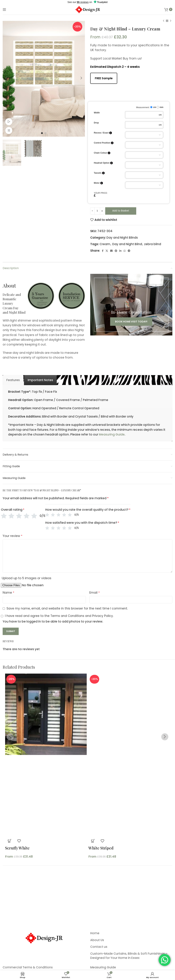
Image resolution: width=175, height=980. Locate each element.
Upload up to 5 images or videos (27, 578)
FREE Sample (104, 78)
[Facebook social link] (103, 251)
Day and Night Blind (127, 244)
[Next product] (171, 21)
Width (97, 113)
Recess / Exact (103, 133)
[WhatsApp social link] (125, 251)
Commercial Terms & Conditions (28, 967)
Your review (13, 536)
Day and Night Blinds (122, 238)
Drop (96, 123)
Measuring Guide (112, 434)
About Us (97, 940)
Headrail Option (103, 163)
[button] (10, 841)
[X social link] (107, 251)
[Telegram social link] (129, 251)
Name (8, 593)
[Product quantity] (97, 211)
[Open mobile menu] (4, 10)
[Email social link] (111, 251)
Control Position (104, 143)
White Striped (101, 848)
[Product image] (46, 796)
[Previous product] (164, 21)
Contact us (99, 947)
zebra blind (153, 244)
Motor (99, 183)
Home (95, 933)
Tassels (99, 173)
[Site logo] (87, 9)
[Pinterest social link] (116, 251)
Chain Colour (102, 153)
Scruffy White (17, 848)
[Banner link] (131, 305)
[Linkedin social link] (120, 251)
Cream (105, 244)
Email (95, 593)
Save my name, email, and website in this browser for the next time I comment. (67, 608)
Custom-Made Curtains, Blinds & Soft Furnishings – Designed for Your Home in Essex (129, 956)
